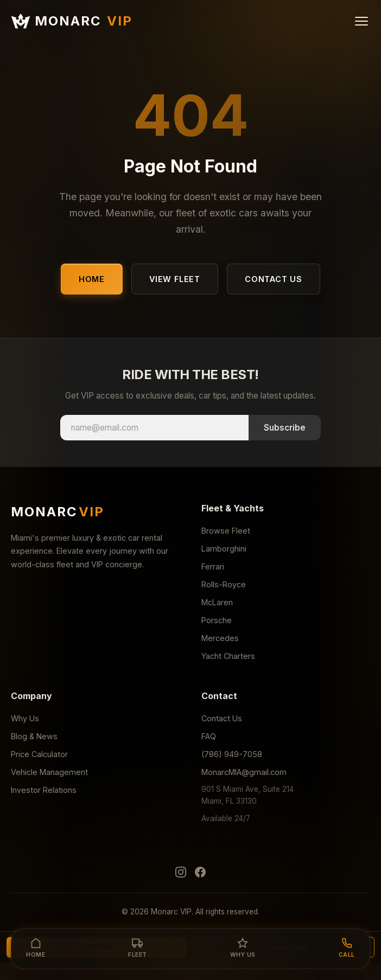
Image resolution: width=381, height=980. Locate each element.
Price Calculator (39, 754)
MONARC (72, 21)
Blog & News (34, 736)
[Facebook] (200, 874)
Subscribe (285, 428)
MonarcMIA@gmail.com (244, 772)
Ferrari (213, 566)
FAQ (209, 736)
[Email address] (154, 428)
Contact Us (274, 279)
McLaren (217, 602)
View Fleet (175, 279)
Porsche (217, 620)
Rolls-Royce (224, 584)
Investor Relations (44, 790)
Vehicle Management (49, 772)
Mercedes (220, 638)
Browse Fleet (226, 531)
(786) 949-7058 (232, 754)
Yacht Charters (228, 656)
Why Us (25, 718)
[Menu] (361, 21)
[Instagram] (181, 874)
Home (92, 279)
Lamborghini (224, 549)
